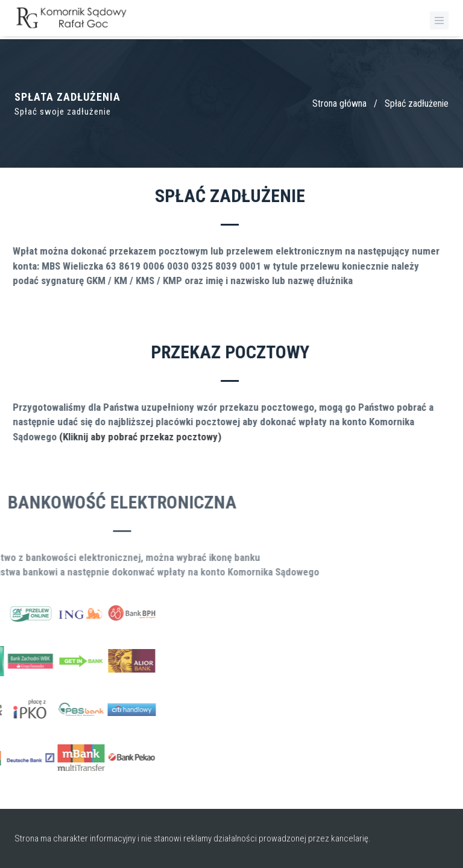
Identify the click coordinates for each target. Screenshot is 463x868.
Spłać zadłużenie (417, 103)
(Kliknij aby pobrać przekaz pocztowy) (128, 437)
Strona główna (339, 103)
